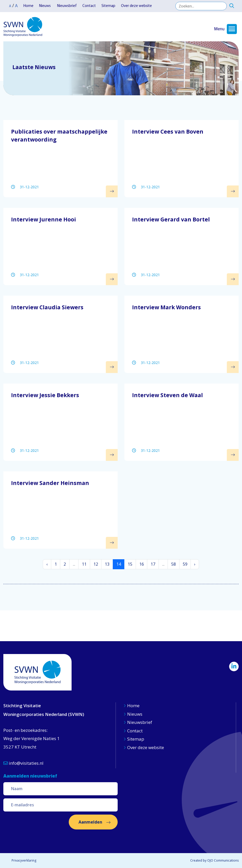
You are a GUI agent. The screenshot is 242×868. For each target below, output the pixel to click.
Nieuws (45, 6)
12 (96, 564)
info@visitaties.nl (23, 763)
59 (185, 564)
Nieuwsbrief (67, 6)
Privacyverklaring (24, 860)
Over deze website (136, 6)
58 (174, 564)
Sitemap (108, 6)
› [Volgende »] (195, 564)
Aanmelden (90, 822)
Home (28, 6)
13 (107, 564)
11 (84, 564)
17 (153, 564)
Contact (89, 6)
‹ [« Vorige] (47, 564)
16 (142, 564)
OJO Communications (223, 860)
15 (130, 564)
